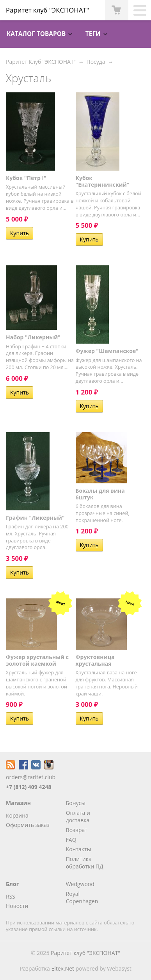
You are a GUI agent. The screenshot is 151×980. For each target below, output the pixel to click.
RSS (11, 896)
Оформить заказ (28, 825)
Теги (93, 34)
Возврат (77, 830)
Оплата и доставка (78, 817)
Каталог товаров (36, 34)
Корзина (17, 815)
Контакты (79, 849)
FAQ (71, 840)
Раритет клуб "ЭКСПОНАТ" (85, 953)
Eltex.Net (63, 968)
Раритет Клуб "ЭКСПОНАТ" (41, 62)
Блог (12, 884)
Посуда (96, 62)
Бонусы (76, 803)
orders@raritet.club (31, 777)
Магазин (18, 803)
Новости (17, 906)
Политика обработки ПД (85, 863)
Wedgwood (80, 884)
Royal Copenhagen (82, 898)
